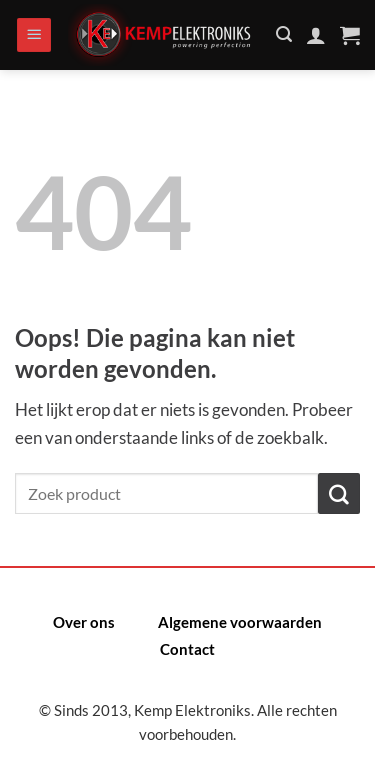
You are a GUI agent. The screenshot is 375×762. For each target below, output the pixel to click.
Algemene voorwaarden (240, 622)
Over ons (84, 622)
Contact (187, 649)
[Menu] (34, 35)
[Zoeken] (284, 34)
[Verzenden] (339, 493)
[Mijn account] (316, 35)
